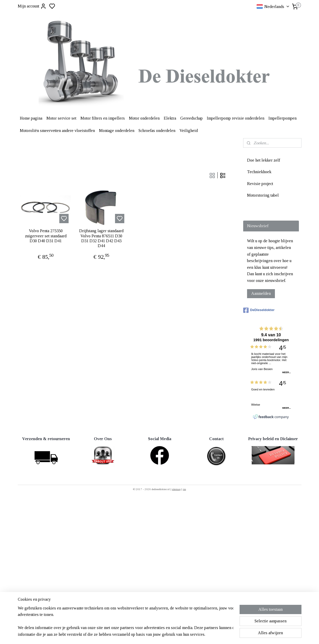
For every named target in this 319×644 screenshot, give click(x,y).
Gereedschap (191, 118)
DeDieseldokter (259, 310)
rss (184, 489)
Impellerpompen (283, 118)
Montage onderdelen (117, 131)
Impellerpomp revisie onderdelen (236, 118)
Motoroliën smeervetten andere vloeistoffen (57, 131)
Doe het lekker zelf (264, 160)
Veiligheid (189, 131)
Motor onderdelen (144, 118)
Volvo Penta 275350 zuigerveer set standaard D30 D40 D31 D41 (46, 236)
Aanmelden (261, 293)
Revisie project (260, 184)
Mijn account (32, 6)
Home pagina (31, 118)
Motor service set (61, 118)
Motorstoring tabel (263, 195)
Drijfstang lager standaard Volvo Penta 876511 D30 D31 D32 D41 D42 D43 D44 (101, 238)
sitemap (176, 489)
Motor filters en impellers (103, 118)
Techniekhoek (259, 172)
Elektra (170, 118)
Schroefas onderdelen (157, 131)
